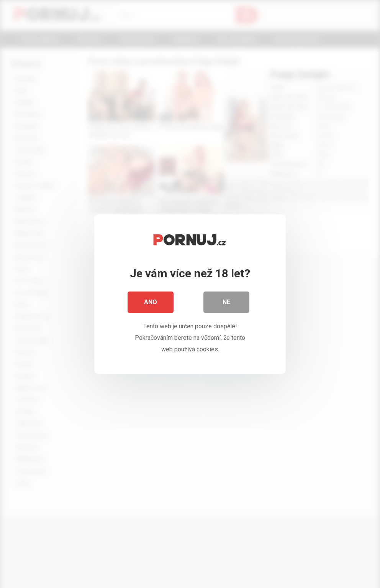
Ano (151, 302)
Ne (226, 302)
